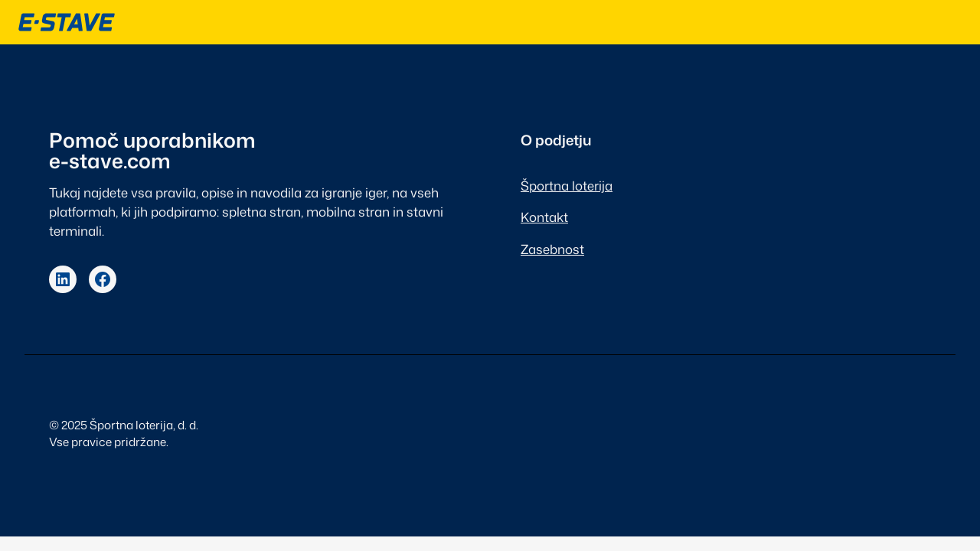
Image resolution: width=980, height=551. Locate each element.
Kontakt (544, 217)
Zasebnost (552, 249)
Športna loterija (567, 186)
